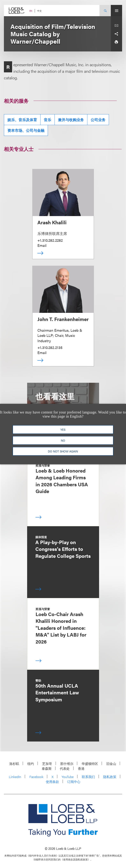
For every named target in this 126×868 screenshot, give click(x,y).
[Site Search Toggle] (105, 11)
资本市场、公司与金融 (26, 130)
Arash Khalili (52, 222)
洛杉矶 (14, 764)
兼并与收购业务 (71, 120)
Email (42, 245)
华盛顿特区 (90, 764)
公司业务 (98, 120)
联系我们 (88, 777)
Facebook (36, 777)
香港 (81, 768)
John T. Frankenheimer (63, 319)
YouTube (68, 777)
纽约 (31, 764)
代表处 (65, 768)
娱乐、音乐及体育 (22, 120)
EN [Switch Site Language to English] (31, 11)
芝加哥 (47, 764)
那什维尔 (67, 764)
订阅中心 (74, 782)
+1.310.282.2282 (50, 240)
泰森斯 (47, 768)
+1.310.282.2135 (50, 347)
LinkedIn (15, 777)
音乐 (47, 120)
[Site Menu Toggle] (116, 11)
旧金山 (111, 764)
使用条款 (52, 782)
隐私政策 (110, 777)
